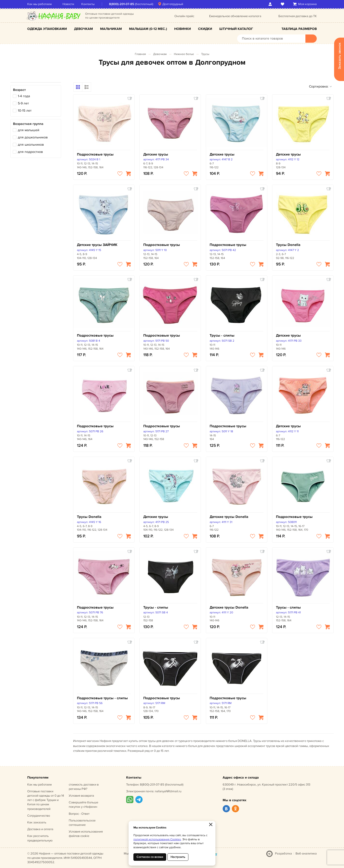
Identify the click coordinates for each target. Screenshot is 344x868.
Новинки (182, 29)
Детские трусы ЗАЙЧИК (97, 245)
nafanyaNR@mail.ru (168, 791)
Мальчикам (111, 29)
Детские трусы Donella (229, 517)
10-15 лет (25, 111)
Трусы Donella (288, 245)
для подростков (30, 152)
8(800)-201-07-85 (122, 4)
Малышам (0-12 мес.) (148, 29)
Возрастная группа (28, 124)
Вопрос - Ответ (79, 814)
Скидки (205, 29)
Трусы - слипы (222, 336)
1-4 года (24, 96)
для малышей (29, 130)
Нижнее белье (184, 54)
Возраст (19, 90)
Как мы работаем (39, 4)
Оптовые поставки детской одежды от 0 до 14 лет (46, 800)
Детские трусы (156, 154)
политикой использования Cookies (157, 839)
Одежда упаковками (47, 29)
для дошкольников (33, 137)
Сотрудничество (39, 816)
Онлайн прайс (184, 16)
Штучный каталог (236, 29)
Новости (68, 4)
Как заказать (37, 822)
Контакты (88, 4)
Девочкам (83, 29)
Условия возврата (81, 796)
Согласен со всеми (150, 857)
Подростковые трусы (95, 154)
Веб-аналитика (306, 854)
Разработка (283, 854)
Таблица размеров (299, 29)
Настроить (178, 857)
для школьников (31, 145)
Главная (140, 54)
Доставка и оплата (40, 829)
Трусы (205, 54)
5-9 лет (23, 103)
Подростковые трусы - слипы (102, 698)
